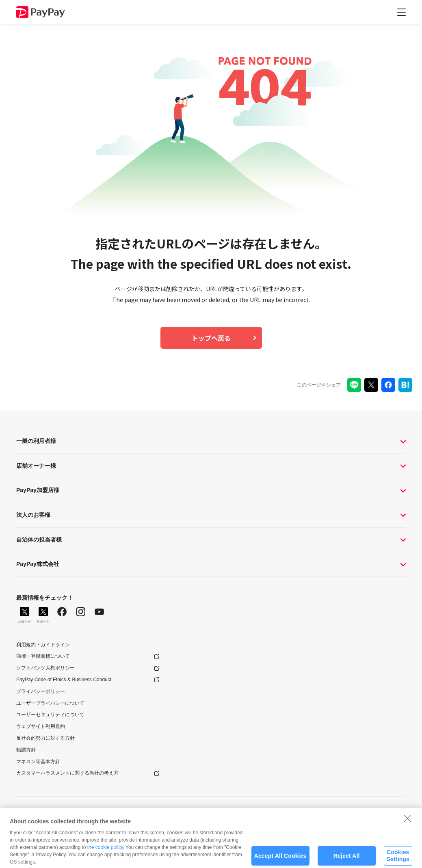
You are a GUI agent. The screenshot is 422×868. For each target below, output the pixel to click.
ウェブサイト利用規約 (41, 726)
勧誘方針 (26, 750)
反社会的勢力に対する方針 (45, 738)
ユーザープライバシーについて (50, 703)
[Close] (407, 822)
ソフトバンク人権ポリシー (45, 668)
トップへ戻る (211, 338)
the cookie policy (105, 851)
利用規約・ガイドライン (43, 645)
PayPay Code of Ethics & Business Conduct (64, 680)
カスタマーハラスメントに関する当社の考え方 (67, 773)
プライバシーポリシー (41, 691)
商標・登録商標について (43, 656)
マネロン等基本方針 (38, 762)
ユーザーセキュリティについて (50, 715)
